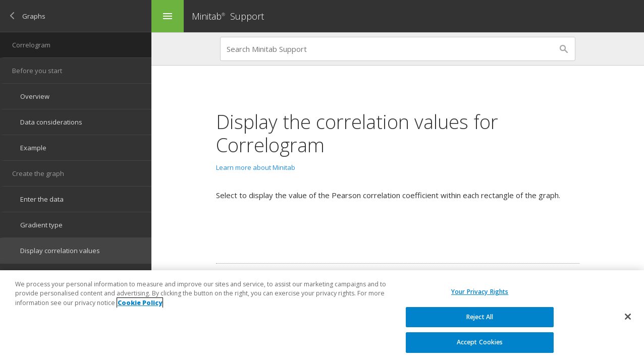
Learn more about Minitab (256, 167)
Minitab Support (228, 16)
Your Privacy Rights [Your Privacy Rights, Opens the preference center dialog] (480, 292)
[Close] (628, 317)
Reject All (480, 317)
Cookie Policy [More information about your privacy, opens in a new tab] (140, 303)
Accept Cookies (480, 342)
